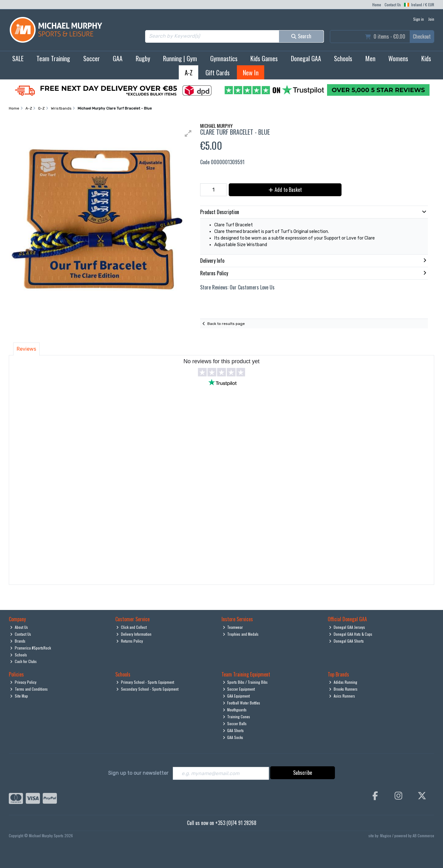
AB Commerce (423, 836)
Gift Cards (218, 73)
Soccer (92, 58)
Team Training (53, 58)
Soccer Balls (235, 723)
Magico (386, 836)
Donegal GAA (306, 58)
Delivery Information (134, 634)
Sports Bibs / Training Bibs (245, 682)
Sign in (418, 19)
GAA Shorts (233, 730)
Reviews (26, 349)
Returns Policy (130, 641)
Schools (343, 58)
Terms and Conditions (29, 689)
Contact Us (393, 5)
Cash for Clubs (23, 661)
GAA (118, 58)
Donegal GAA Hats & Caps (351, 634)
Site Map (19, 696)
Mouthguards (235, 710)
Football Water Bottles (242, 703)
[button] (188, 133)
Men (370, 58)
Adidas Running (343, 682)
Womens (398, 58)
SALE (18, 58)
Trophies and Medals (241, 634)
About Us (19, 627)
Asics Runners (342, 696)
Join (431, 19)
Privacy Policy (23, 682)
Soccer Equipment (239, 689)
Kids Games (264, 58)
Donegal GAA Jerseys (347, 627)
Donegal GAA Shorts (346, 641)
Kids (426, 58)
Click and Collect (131, 627)
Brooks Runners (343, 689)
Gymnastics (224, 58)
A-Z (189, 73)
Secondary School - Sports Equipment (147, 689)
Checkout (422, 36)
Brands (18, 641)
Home (377, 5)
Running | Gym (180, 58)
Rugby (143, 58)
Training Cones (237, 717)
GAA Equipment (236, 696)
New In (251, 73)
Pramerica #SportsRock (30, 648)
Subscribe (303, 773)
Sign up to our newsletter (138, 773)
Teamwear (233, 627)
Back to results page (226, 324)
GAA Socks (233, 737)
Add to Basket (285, 190)
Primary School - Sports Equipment (145, 682)
